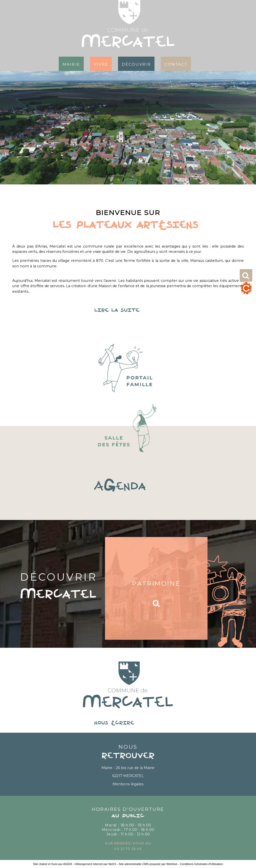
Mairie (71, 64)
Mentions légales (128, 784)
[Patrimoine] (156, 588)
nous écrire (128, 723)
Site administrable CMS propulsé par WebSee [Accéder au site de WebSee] (148, 864)
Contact (176, 64)
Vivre (101, 64)
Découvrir (136, 64)
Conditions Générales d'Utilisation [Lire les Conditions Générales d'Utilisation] (201, 864)
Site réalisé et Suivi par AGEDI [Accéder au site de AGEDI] (52, 864)
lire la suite (128, 310)
